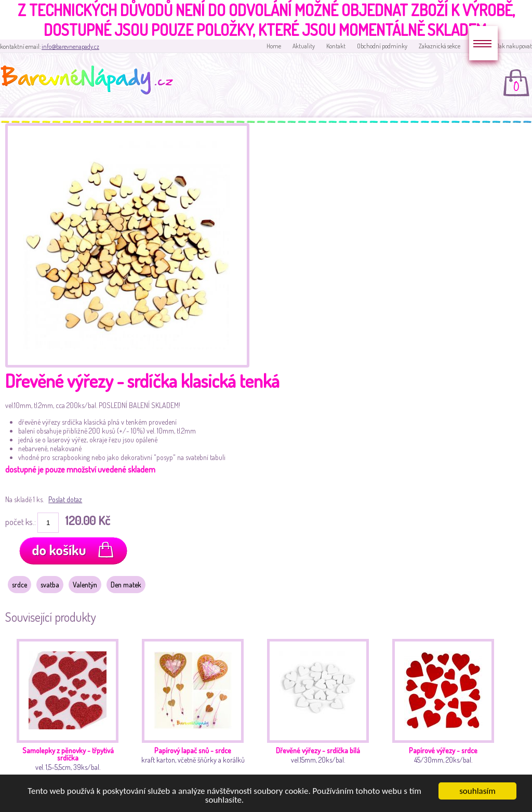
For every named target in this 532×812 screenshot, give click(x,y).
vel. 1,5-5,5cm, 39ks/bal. (70, 712)
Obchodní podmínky (382, 46)
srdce (19, 585)
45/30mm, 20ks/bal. (446, 712)
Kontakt (336, 46)
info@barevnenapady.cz (70, 47)
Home (274, 46)
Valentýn (85, 585)
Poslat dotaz (65, 499)
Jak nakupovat (514, 46)
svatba (50, 585)
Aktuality (304, 46)
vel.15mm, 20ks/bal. (321, 712)
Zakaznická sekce (440, 46)
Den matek (126, 585)
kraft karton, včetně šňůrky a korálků (196, 712)
